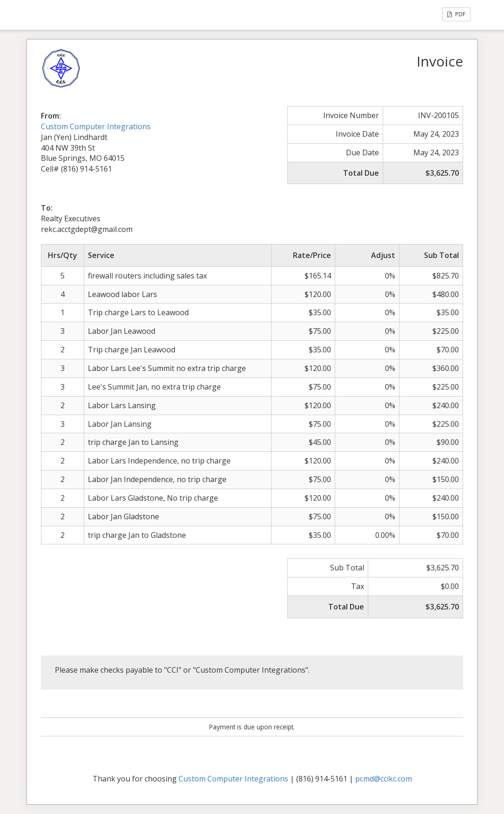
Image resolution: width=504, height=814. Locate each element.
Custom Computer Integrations (96, 126)
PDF (456, 14)
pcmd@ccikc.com (384, 779)
